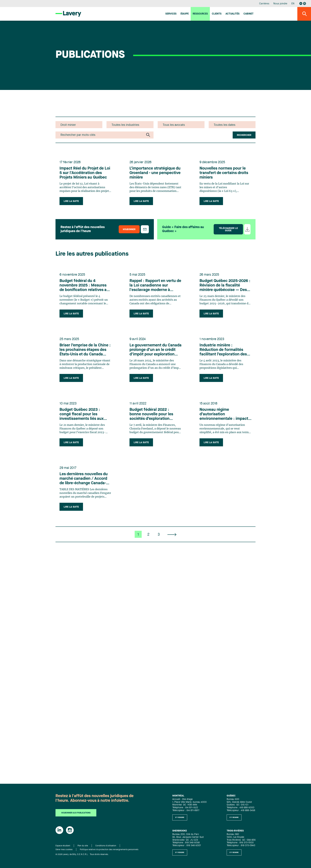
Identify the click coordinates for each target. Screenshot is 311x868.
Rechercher (244, 135)
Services (171, 14)
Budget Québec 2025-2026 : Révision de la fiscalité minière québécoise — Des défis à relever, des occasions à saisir (225, 286)
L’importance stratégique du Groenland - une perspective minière (155, 173)
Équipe (185, 14)
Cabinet (248, 14)
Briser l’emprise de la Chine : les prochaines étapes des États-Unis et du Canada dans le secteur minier (85, 350)
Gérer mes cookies (64, 850)
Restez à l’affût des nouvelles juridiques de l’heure (83, 229)
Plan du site (83, 846)
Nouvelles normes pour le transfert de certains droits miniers (224, 173)
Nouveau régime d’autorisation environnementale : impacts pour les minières (225, 414)
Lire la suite (71, 201)
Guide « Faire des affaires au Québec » (183, 229)
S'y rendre (180, 817)
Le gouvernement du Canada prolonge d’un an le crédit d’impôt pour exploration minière (155, 350)
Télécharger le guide (228, 229)
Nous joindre (280, 4)
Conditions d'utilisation (106, 846)
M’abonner (129, 229)
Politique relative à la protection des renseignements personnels (109, 850)
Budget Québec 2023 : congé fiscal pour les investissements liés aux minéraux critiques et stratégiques (82, 414)
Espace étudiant (63, 846)
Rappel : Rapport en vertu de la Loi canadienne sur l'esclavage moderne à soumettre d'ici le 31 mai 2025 (155, 286)
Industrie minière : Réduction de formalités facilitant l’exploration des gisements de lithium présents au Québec (223, 350)
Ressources (200, 14)
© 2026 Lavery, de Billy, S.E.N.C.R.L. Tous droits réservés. (82, 854)
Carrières (264, 4)
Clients (217, 14)
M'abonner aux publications (76, 813)
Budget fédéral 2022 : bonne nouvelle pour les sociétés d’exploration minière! (151, 414)
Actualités (232, 14)
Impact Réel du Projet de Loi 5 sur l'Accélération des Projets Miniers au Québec (85, 173)
